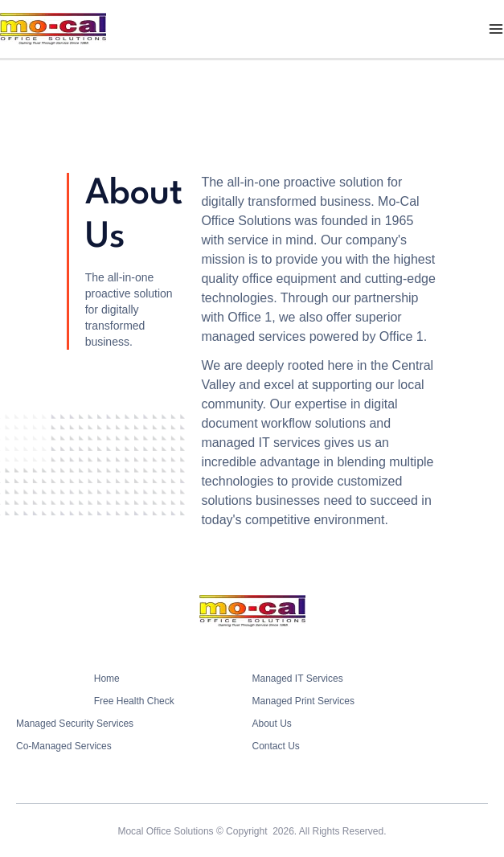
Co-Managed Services (64, 746)
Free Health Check (134, 701)
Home (107, 679)
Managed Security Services (75, 724)
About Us (272, 724)
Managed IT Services (298, 679)
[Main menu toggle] (496, 29)
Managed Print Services (303, 701)
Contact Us (276, 746)
